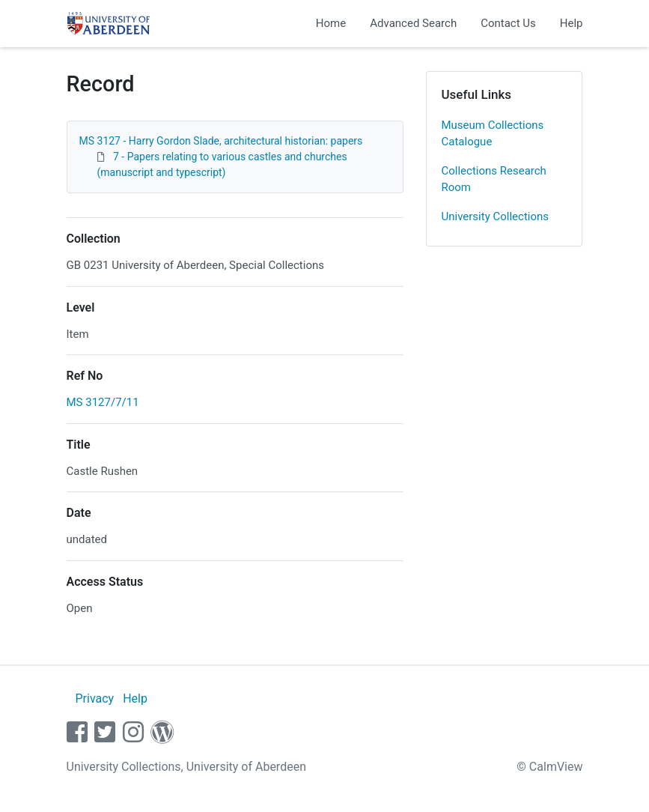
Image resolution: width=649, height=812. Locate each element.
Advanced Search (413, 23)
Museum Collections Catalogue (493, 134)
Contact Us (508, 23)
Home (331, 23)
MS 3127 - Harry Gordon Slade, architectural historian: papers (221, 141)
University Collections (496, 216)
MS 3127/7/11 (103, 402)
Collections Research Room (494, 179)
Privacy (94, 699)
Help (572, 23)
